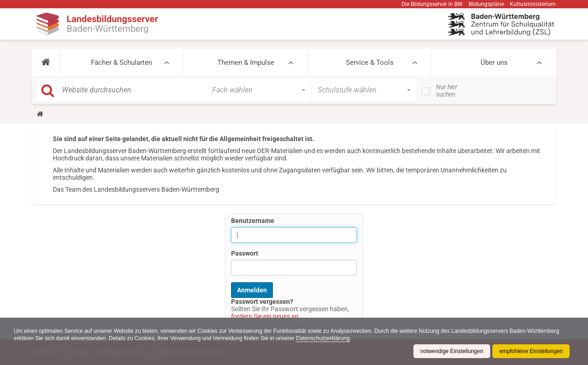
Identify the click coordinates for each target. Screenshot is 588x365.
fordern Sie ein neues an (265, 316)
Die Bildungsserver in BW (432, 4)
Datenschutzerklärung (323, 338)
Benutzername (253, 221)
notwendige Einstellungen (452, 351)
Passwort (245, 253)
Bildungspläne (486, 4)
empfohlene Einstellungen (531, 351)
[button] (46, 63)
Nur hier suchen (447, 91)
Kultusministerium (533, 4)
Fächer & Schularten (122, 63)
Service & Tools (370, 63)
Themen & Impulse (246, 63)
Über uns (494, 63)
